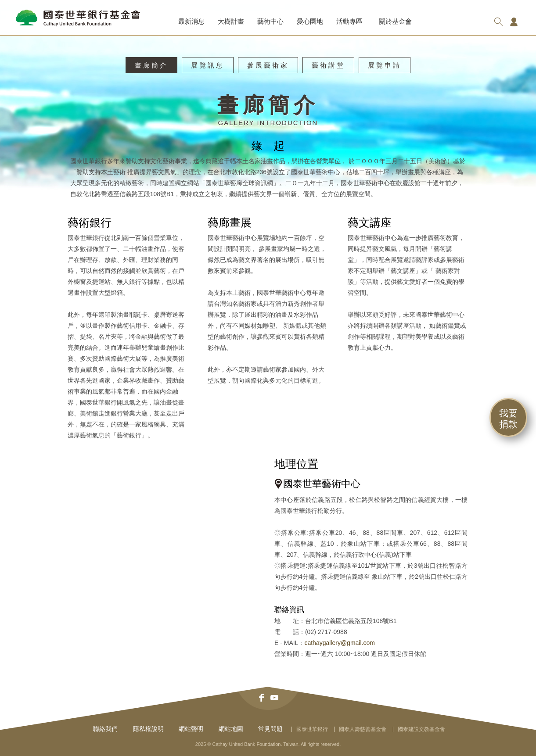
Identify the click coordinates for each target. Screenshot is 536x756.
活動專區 (349, 21)
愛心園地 (310, 21)
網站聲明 (191, 729)
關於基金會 (395, 21)
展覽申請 (385, 65)
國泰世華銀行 (312, 729)
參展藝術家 (268, 65)
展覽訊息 (208, 65)
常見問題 (270, 729)
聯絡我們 (105, 729)
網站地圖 (231, 729)
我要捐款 (508, 419)
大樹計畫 (231, 21)
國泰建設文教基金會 (421, 729)
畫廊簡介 (151, 65)
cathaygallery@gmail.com (340, 643)
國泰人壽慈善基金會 (363, 729)
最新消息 (191, 21)
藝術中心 (270, 21)
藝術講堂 (328, 65)
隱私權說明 (148, 729)
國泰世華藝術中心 (322, 484)
